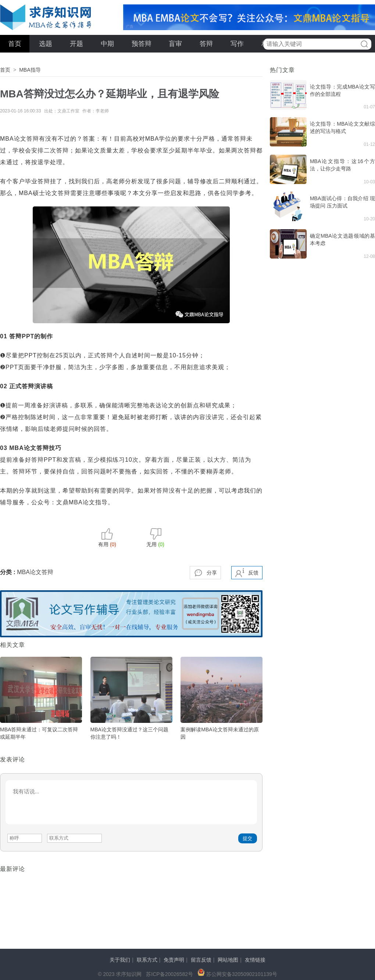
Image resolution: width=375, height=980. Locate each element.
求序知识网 (46, 17)
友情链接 (255, 960)
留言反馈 (201, 960)
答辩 (206, 44)
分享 (212, 573)
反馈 (253, 573)
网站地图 (228, 960)
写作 (237, 44)
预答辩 (142, 44)
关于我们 (120, 960)
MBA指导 (30, 70)
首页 (15, 44)
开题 (76, 44)
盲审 (175, 44)
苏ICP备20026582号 (169, 974)
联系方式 (147, 960)
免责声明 (174, 960)
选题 (46, 44)
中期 (107, 44)
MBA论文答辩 (35, 572)
